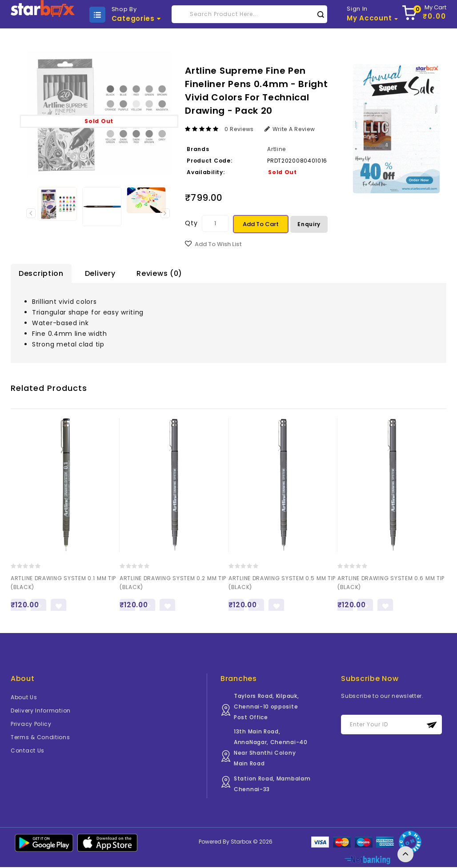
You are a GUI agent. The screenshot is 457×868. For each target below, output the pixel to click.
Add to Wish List (218, 244)
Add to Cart (261, 224)
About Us (24, 698)
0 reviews (239, 129)
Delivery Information (41, 711)
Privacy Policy (31, 725)
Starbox (241, 842)
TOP (405, 854)
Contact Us (28, 751)
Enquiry (309, 224)
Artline (277, 149)
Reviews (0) (159, 273)
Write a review (290, 129)
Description (41, 273)
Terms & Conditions (40, 738)
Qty (191, 223)
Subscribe (432, 726)
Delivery (100, 273)
